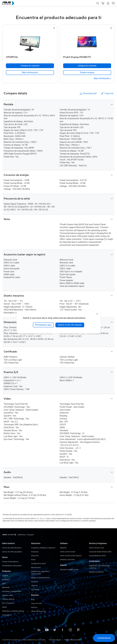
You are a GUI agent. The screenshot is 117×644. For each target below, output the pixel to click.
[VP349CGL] (30, 56)
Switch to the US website (70, 325)
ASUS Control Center (68, 552)
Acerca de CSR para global (12, 552)
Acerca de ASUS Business (12, 548)
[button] (98, 3)
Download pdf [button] (88, 93)
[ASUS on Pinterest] (78, 630)
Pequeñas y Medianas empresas (43, 548)
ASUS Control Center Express (71, 556)
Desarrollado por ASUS (97, 556)
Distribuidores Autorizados (12, 566)
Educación (35, 556)
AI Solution (35, 589)
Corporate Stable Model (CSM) (100, 552)
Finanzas (34, 582)
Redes (4, 607)
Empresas (35, 552)
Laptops (5, 576)
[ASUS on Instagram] (70, 630)
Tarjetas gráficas (8, 599)
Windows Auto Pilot (67, 560)
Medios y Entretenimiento (41, 578)
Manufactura (36, 567)
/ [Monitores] (21, 535)
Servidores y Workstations (12, 591)
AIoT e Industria (8, 603)
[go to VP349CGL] (30, 42)
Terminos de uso (55, 640)
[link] (30, 73)
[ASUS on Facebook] (63, 630)
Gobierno (34, 586)
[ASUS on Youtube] (47, 630)
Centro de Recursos (38, 611)
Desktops (6, 580)
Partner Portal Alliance (10, 562)
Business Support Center (69, 570)
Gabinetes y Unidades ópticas (13, 611)
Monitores (6, 587)
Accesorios (6, 615)
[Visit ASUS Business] (10, 535)
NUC (4, 583)
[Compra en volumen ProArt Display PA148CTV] (87, 66)
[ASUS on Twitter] (55, 630)
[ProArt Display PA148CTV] (87, 56)
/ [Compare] (30, 535)
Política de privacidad (72, 640)
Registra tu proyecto (96, 572)
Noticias (34, 607)
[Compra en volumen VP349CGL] (30, 66)
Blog (33, 599)
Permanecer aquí (43, 325)
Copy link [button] (107, 93)
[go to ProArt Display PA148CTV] (87, 42)
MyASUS (63, 548)
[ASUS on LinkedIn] (39, 630)
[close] (97, 314)
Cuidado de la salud (38, 563)
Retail (33, 560)
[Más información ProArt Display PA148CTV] (102, 78)
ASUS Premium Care (97, 548)
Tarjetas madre (8, 595)
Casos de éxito (37, 603)
